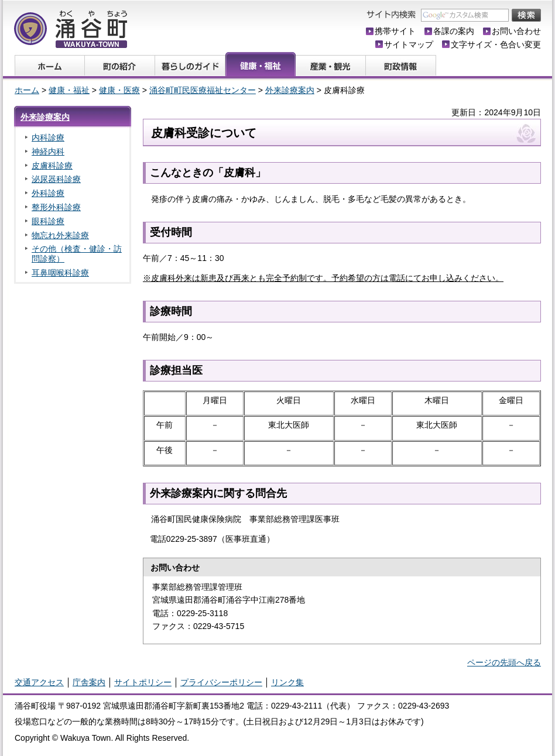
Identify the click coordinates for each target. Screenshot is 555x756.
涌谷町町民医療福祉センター (203, 90)
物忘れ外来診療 (60, 235)
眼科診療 (48, 221)
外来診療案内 (290, 90)
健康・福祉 (69, 90)
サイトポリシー (143, 682)
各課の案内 (454, 31)
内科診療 (48, 138)
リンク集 (287, 682)
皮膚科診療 (52, 166)
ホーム (27, 90)
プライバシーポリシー (221, 682)
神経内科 (48, 152)
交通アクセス (39, 682)
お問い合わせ (516, 31)
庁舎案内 (89, 682)
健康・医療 (119, 90)
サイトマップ (409, 44)
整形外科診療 (56, 207)
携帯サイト (395, 31)
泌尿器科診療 (56, 179)
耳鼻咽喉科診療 (60, 273)
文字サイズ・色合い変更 (496, 44)
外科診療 (48, 193)
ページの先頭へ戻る (504, 662)
